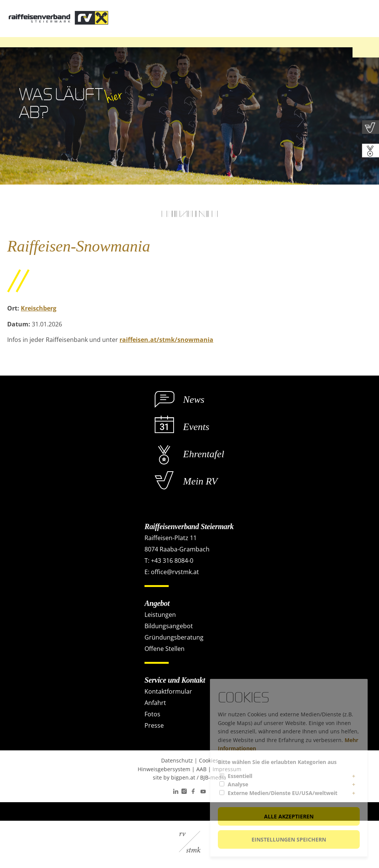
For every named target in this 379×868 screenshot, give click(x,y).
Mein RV (200, 481)
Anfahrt (155, 703)
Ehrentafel (204, 454)
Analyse (238, 784)
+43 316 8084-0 (172, 561)
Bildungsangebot (169, 626)
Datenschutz (177, 760)
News (194, 400)
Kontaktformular (168, 691)
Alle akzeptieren (289, 816)
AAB (201, 769)
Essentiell (240, 776)
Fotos (152, 714)
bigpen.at (183, 777)
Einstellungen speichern (289, 839)
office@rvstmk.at (175, 572)
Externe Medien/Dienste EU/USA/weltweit (283, 793)
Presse (154, 725)
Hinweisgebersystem (164, 769)
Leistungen (160, 615)
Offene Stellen (165, 649)
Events (196, 427)
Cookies (209, 760)
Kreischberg (39, 308)
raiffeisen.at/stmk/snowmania (166, 340)
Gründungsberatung (174, 637)
